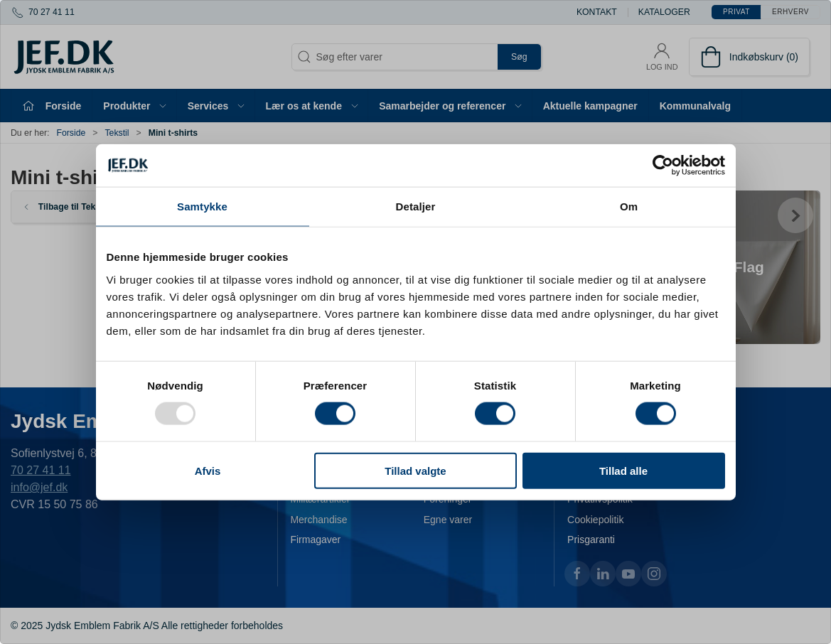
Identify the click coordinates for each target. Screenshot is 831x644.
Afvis (208, 470)
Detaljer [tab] (416, 206)
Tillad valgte (415, 470)
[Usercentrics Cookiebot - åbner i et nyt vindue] (663, 166)
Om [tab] (629, 206)
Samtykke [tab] (202, 206)
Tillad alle (623, 470)
